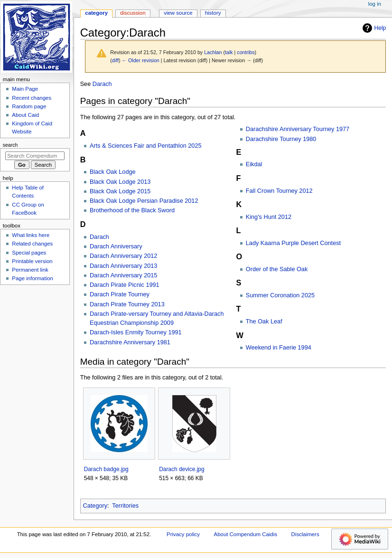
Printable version (32, 261)
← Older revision (140, 60)
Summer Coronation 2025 (280, 295)
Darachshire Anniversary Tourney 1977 (298, 129)
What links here (31, 235)
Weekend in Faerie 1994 (279, 348)
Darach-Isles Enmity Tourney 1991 (136, 332)
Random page (29, 106)
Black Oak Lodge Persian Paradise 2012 (144, 201)
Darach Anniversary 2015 (123, 275)
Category (95, 506)
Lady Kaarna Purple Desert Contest (293, 243)
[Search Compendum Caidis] (35, 156)
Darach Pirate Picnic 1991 (125, 285)
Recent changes (32, 98)
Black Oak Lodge (113, 172)
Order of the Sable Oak (277, 269)
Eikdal (254, 164)
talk (229, 52)
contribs (246, 52)
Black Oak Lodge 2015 (120, 191)
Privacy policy (183, 534)
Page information (33, 278)
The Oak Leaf (264, 322)
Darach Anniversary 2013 (123, 266)
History (213, 13)
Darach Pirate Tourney (120, 294)
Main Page (25, 89)
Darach (102, 84)
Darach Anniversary (116, 246)
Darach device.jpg (182, 469)
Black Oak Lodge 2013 (120, 182)
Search (10, 145)
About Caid (25, 115)
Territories (125, 506)
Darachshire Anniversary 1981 (130, 342)
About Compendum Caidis (246, 534)
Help (373, 28)
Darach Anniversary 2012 (123, 256)
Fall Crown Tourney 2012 (279, 191)
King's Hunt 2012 (269, 217)
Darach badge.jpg (106, 469)
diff (115, 60)
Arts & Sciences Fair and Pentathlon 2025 (146, 146)
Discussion (133, 13)
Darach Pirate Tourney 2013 (127, 304)
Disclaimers (305, 534)
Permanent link (30, 270)
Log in (375, 4)
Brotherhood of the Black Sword (132, 210)
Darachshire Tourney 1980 (281, 139)
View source (178, 13)
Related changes (32, 244)
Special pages (29, 253)
